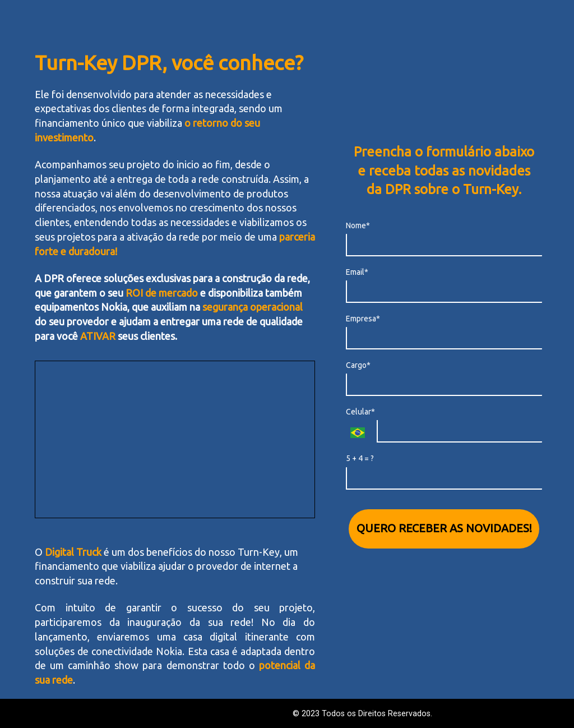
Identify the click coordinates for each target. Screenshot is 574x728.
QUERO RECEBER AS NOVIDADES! (444, 528)
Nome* (358, 225)
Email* (357, 272)
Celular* (360, 412)
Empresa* (363, 319)
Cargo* (358, 365)
